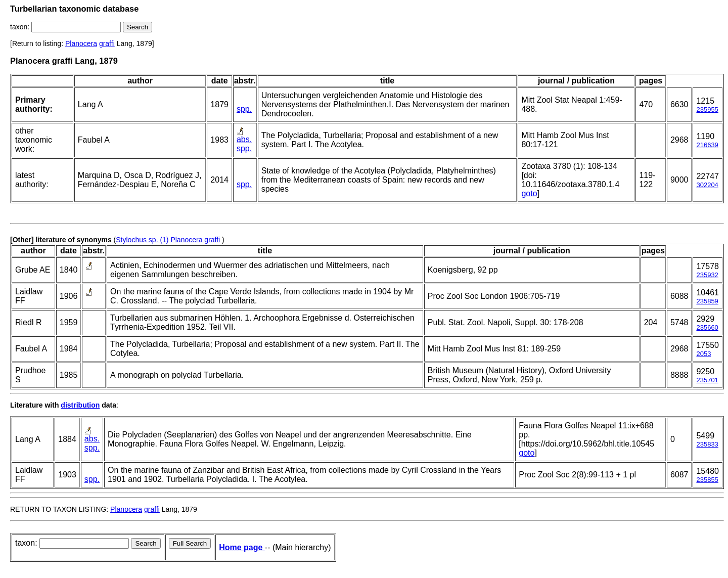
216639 (707, 145)
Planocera (81, 43)
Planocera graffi (195, 240)
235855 (707, 480)
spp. (244, 109)
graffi (107, 43)
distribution (80, 405)
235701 (707, 380)
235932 (707, 275)
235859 (707, 301)
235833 (707, 444)
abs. (244, 139)
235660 (707, 327)
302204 (707, 185)
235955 (707, 109)
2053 (703, 354)
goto (529, 193)
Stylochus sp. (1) (142, 240)
